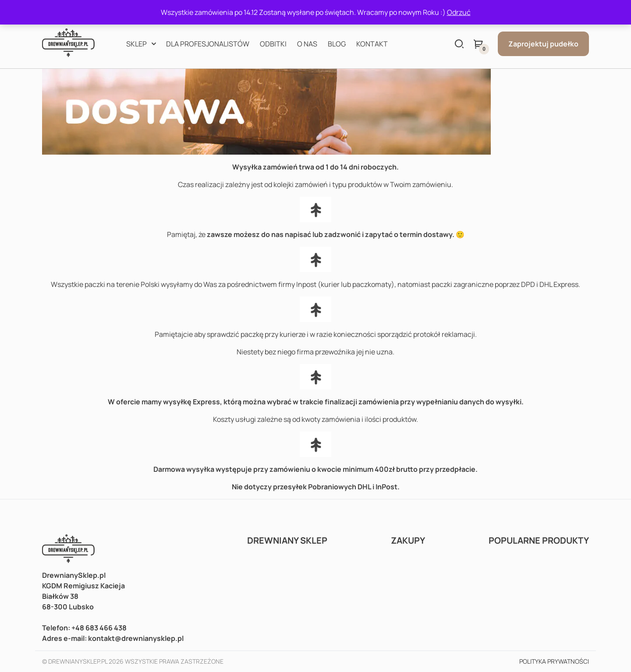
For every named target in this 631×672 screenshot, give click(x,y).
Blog (337, 44)
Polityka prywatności (554, 661)
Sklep (136, 44)
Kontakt (372, 44)
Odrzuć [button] (459, 12)
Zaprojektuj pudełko (543, 44)
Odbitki (273, 44)
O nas (307, 44)
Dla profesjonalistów (208, 44)
